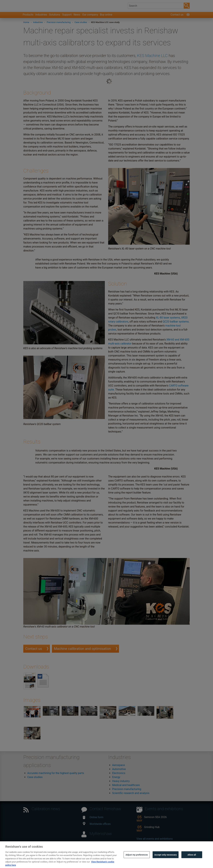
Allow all (192, 861)
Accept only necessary (166, 861)
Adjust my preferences (137, 861)
